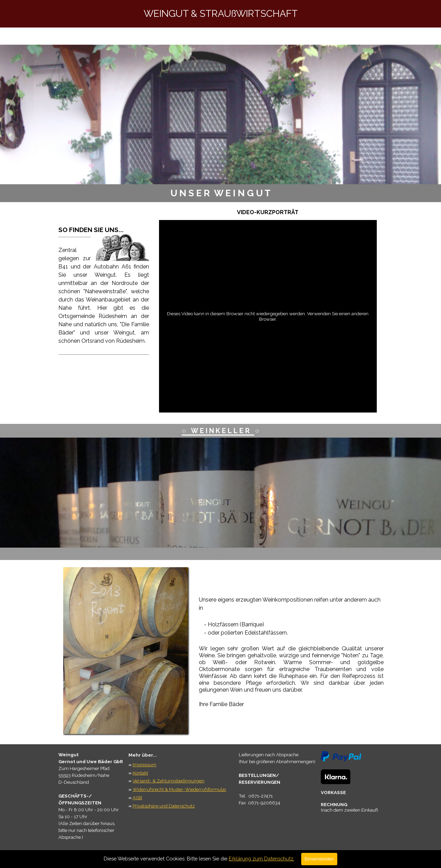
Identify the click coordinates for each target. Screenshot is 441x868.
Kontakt (140, 773)
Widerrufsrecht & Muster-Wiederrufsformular (179, 789)
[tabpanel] (220, 193)
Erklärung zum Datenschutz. (262, 859)
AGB (137, 798)
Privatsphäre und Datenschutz (164, 806)
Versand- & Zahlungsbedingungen (168, 781)
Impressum (144, 765)
